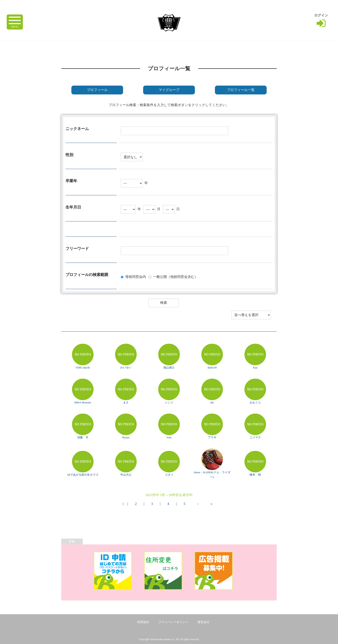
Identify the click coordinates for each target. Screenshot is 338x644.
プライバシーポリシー (173, 622)
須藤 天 (83, 437)
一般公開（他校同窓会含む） (175, 277)
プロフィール (97, 90)
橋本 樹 (255, 475)
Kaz (255, 367)
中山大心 (126, 475)
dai (212, 402)
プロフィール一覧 (241, 90)
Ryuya (126, 437)
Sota (169, 437)
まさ (126, 402)
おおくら (255, 402)
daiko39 (212, 367)
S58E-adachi (83, 367)
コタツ (169, 475)
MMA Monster (83, 402)
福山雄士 (169, 367)
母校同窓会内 (136, 277)
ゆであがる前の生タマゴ (83, 475)
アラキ (212, 437)
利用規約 (143, 622)
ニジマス (255, 437)
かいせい (126, 367)
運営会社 (203, 622)
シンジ (169, 402)
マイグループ (169, 90)
